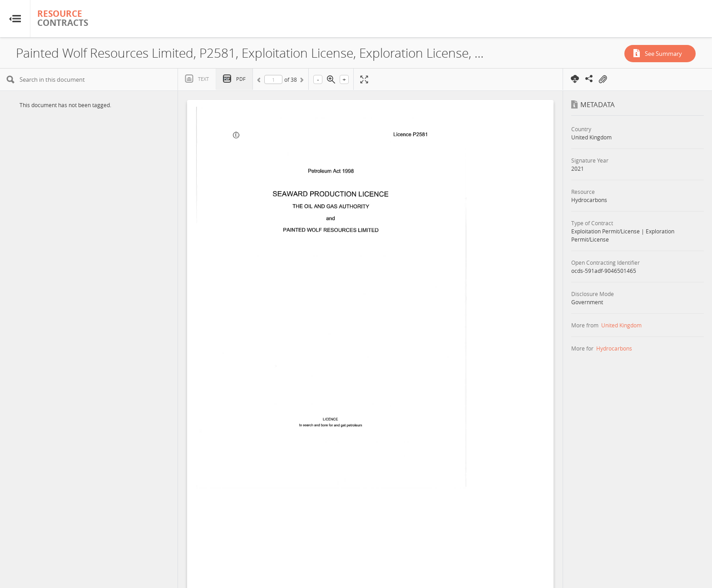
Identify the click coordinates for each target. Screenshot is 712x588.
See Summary (663, 54)
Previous (260, 81)
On (603, 79)
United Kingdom (621, 325)
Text (203, 79)
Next (301, 81)
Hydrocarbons (614, 348)
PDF (241, 79)
